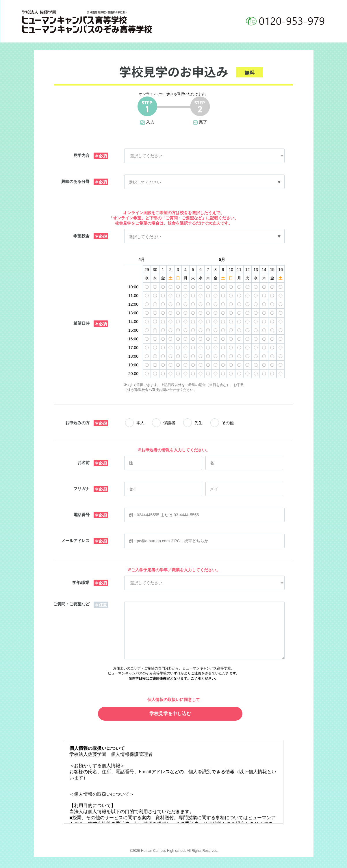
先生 (198, 423)
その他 (228, 423)
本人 (140, 423)
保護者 (169, 423)
